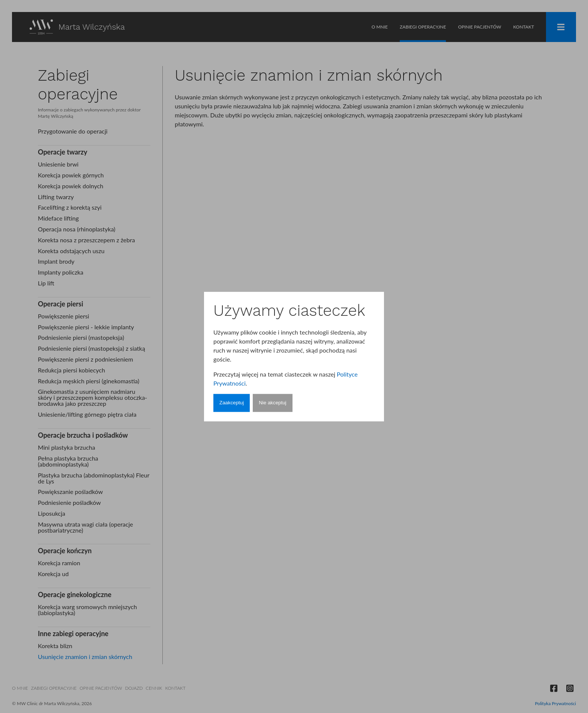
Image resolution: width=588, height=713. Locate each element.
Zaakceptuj (232, 403)
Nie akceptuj (272, 403)
